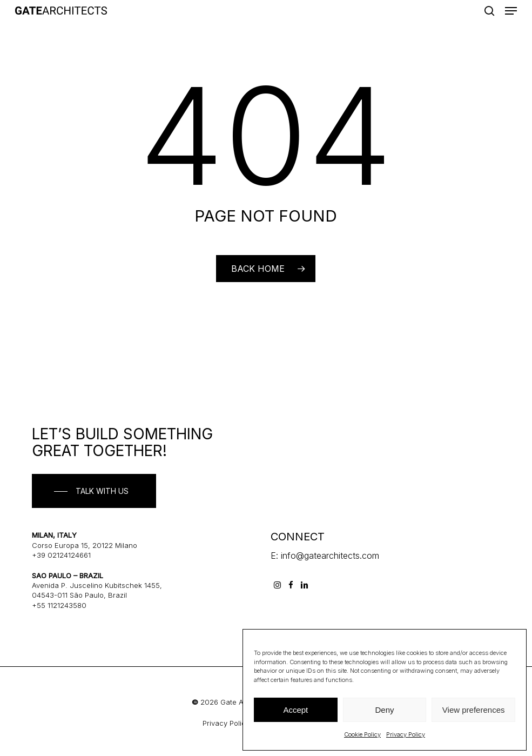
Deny (384, 710)
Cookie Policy (362, 734)
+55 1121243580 (59, 605)
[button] (511, 11)
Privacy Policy (406, 734)
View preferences (474, 710)
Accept (295, 710)
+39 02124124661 (61, 555)
